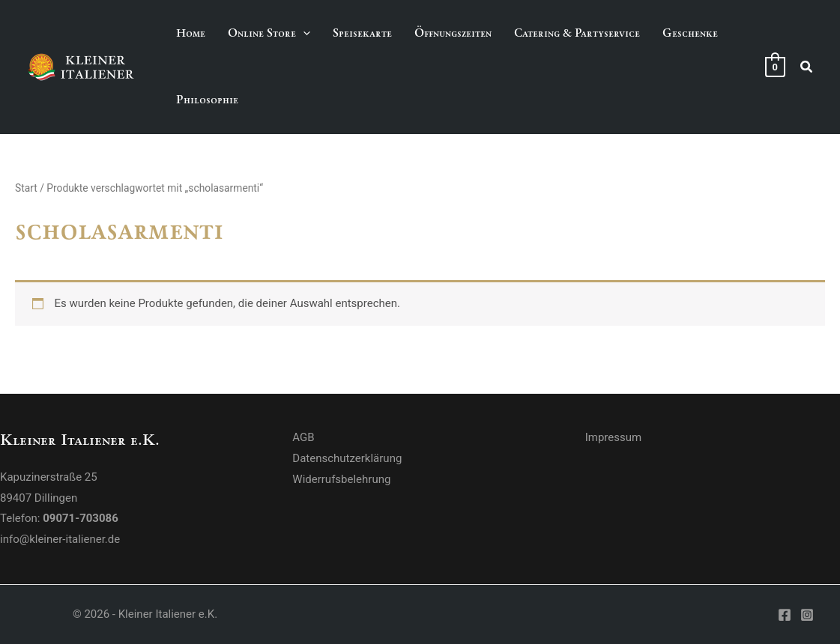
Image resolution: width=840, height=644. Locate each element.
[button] (807, 67)
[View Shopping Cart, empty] (775, 67)
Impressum (613, 437)
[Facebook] (785, 615)
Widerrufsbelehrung (341, 479)
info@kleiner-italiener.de (60, 539)
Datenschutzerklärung (347, 458)
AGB (303, 437)
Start (26, 188)
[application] (303, 33)
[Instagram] (807, 615)
